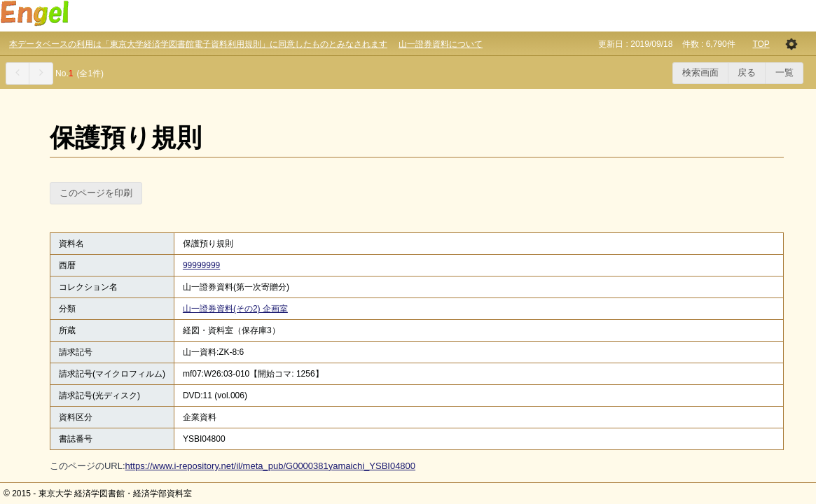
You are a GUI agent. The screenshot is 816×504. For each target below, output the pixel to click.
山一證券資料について (441, 44)
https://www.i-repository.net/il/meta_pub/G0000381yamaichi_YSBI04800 (271, 466)
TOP (761, 44)
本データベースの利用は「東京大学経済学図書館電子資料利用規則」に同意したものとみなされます (198, 44)
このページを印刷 (96, 193)
